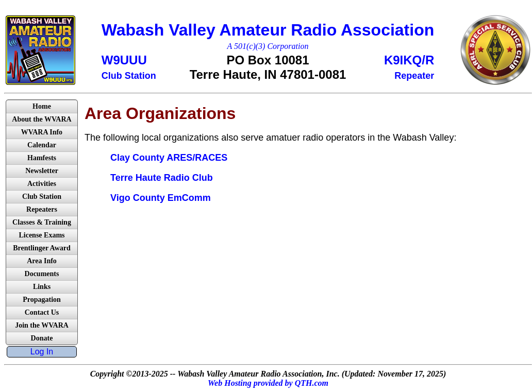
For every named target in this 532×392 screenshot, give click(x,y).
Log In (42, 352)
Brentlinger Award (42, 248)
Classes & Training (42, 222)
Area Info (42, 261)
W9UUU (124, 60)
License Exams (41, 235)
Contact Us (42, 312)
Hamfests (42, 158)
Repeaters (42, 209)
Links (42, 287)
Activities (42, 184)
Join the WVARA (42, 325)
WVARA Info (42, 132)
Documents (42, 274)
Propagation (42, 300)
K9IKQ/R (409, 60)
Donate (42, 338)
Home (42, 106)
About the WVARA (41, 119)
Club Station (42, 197)
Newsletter (42, 171)
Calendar (42, 145)
